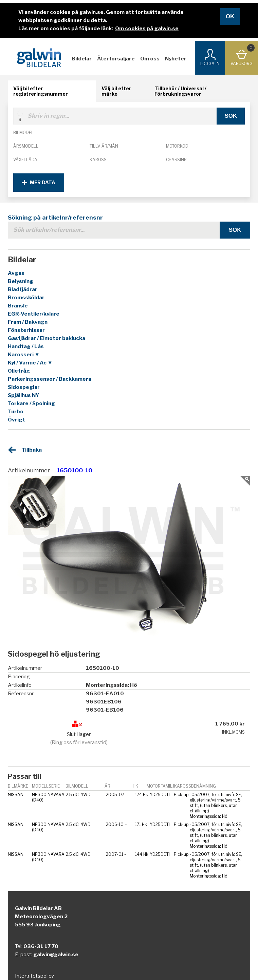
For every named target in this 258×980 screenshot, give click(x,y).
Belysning (21, 281)
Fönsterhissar (26, 330)
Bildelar (82, 59)
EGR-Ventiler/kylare (34, 314)
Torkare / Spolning (31, 403)
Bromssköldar (26, 298)
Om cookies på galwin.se (147, 29)
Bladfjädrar (23, 289)
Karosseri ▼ (24, 355)
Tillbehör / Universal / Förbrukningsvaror (180, 91)
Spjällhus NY (24, 395)
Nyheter (176, 59)
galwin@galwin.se (56, 955)
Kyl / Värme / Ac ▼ (30, 363)
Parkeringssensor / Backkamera (50, 379)
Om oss (150, 59)
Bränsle (18, 306)
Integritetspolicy (34, 976)
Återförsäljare (116, 59)
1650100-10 (75, 470)
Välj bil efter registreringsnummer (41, 91)
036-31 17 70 (41, 946)
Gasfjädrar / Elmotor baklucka (47, 338)
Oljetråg (19, 371)
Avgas (16, 273)
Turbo (16, 412)
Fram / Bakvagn (28, 322)
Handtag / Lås (26, 346)
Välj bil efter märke (116, 91)
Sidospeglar (24, 387)
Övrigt (16, 420)
